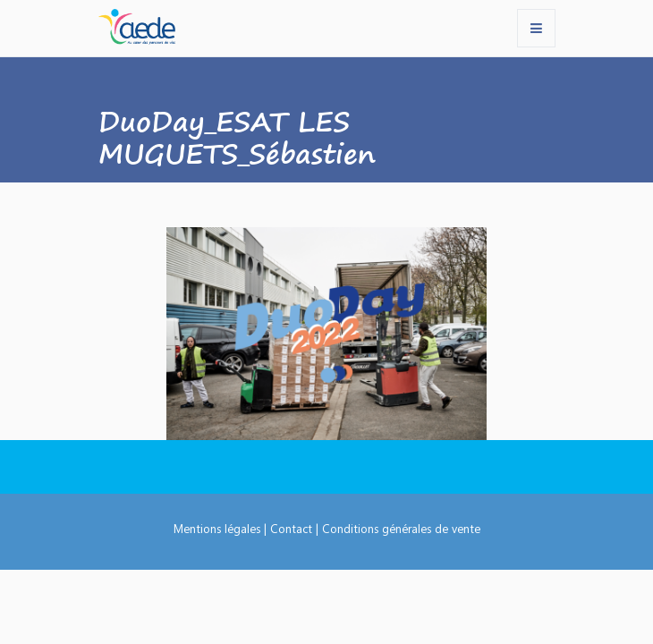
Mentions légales (217, 528)
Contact (291, 528)
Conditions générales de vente (401, 528)
